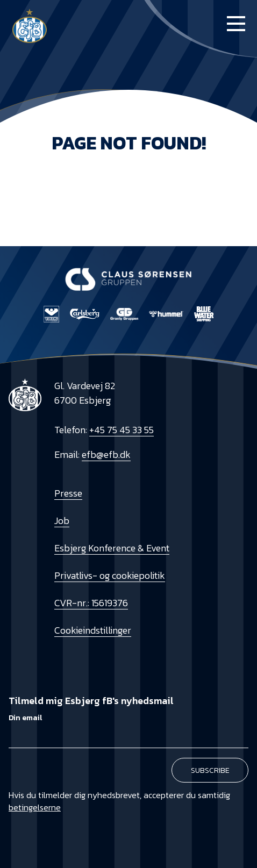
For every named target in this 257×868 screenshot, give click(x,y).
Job (62, 521)
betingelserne (35, 807)
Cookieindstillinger (93, 630)
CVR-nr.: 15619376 (91, 603)
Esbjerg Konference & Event (112, 548)
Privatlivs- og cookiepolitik (110, 575)
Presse (68, 493)
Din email (25, 718)
